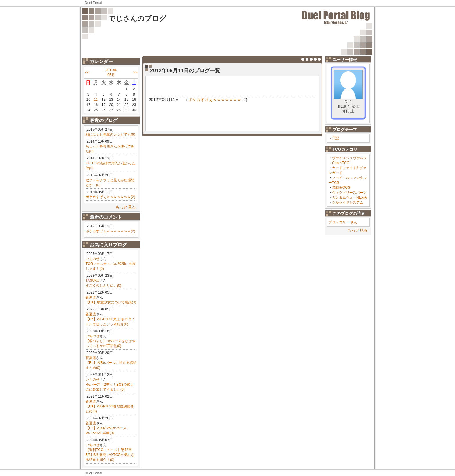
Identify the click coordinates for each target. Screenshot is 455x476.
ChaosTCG (341, 163)
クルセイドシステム (348, 202)
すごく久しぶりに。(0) (103, 285)
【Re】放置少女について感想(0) (111, 302)
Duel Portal (93, 3)
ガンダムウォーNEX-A (350, 197)
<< (87, 73)
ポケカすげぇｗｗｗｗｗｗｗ (215, 100)
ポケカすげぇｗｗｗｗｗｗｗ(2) (110, 197)
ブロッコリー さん (343, 222)
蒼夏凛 (91, 297)
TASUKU (93, 281)
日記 (335, 138)
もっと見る (126, 207)
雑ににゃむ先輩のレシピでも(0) (110, 134)
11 (96, 100)
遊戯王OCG (341, 188)
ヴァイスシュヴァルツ (349, 158)
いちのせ (93, 259)
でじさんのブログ (137, 18)
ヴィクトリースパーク (349, 193)
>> (135, 73)
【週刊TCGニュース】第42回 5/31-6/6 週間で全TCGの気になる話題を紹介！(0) (110, 455)
